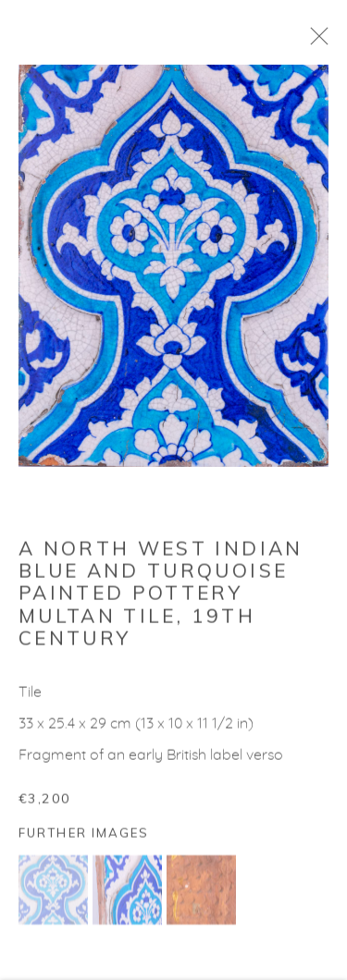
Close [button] (333, 42)
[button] (53, 896)
